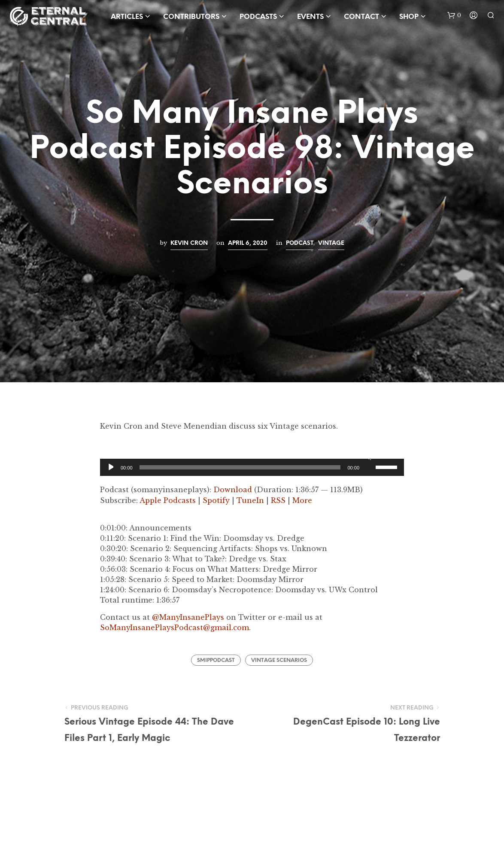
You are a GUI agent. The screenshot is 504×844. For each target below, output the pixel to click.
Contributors (191, 17)
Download (233, 490)
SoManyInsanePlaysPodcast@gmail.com (175, 628)
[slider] (240, 467)
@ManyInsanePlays (188, 617)
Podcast (300, 243)
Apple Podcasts (168, 500)
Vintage (331, 243)
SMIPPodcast (216, 660)
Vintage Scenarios (279, 660)
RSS (278, 500)
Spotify (216, 500)
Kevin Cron (189, 243)
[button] (454, 15)
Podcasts (258, 17)
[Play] (110, 467)
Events (310, 17)
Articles (127, 17)
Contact (361, 17)
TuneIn (250, 500)
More (302, 500)
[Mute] (368, 456)
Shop (409, 17)
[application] (252, 467)
